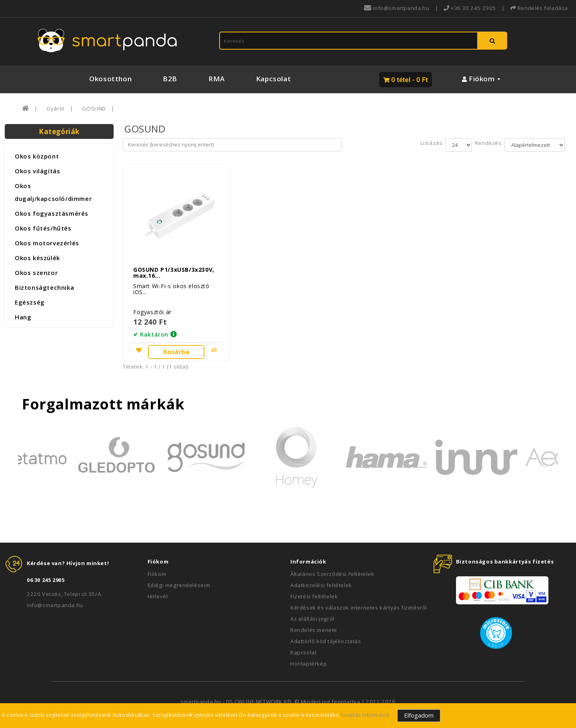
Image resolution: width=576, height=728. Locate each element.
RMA (217, 79)
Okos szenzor (36, 273)
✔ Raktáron (151, 331)
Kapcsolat (273, 79)
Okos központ (37, 156)
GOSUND (94, 108)
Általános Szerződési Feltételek (332, 571)
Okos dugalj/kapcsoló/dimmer (53, 192)
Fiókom (157, 571)
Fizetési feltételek (314, 593)
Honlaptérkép (309, 660)
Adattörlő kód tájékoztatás (326, 638)
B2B (170, 79)
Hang (23, 317)
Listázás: (433, 143)
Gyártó (56, 108)
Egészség (30, 302)
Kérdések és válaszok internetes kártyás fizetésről (359, 604)
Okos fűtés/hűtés (43, 228)
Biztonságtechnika (44, 287)
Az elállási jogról (312, 616)
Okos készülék (37, 258)
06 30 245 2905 (46, 577)
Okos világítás (37, 171)
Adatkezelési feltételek (321, 582)
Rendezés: (488, 143)
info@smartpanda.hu (55, 602)
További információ (365, 715)
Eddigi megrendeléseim (179, 582)
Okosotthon (110, 79)
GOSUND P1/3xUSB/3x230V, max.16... (174, 269)
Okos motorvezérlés (47, 243)
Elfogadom (419, 715)
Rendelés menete (314, 627)
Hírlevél (158, 593)
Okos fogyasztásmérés (52, 213)
